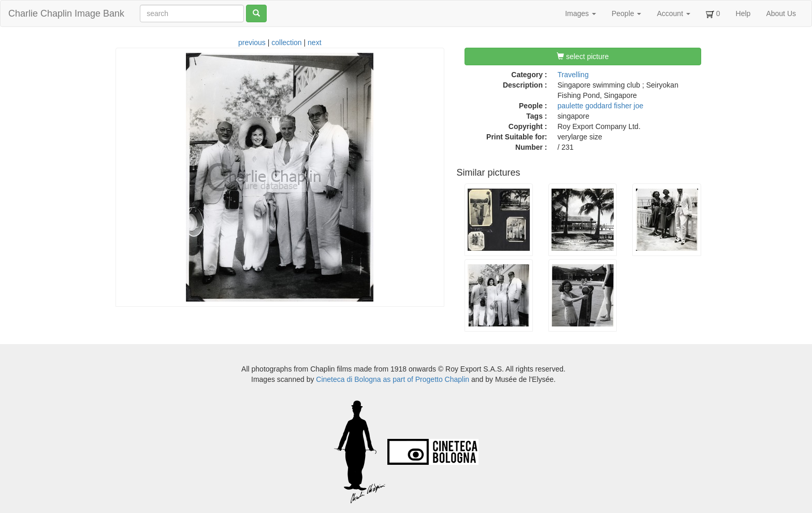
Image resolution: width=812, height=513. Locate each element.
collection (286, 42)
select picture (583, 56)
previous (252, 42)
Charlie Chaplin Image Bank (66, 13)
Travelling (573, 75)
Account (673, 13)
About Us (781, 13)
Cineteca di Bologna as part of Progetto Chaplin (393, 379)
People (626, 13)
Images (581, 13)
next (314, 42)
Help (743, 13)
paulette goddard (585, 106)
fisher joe (628, 106)
